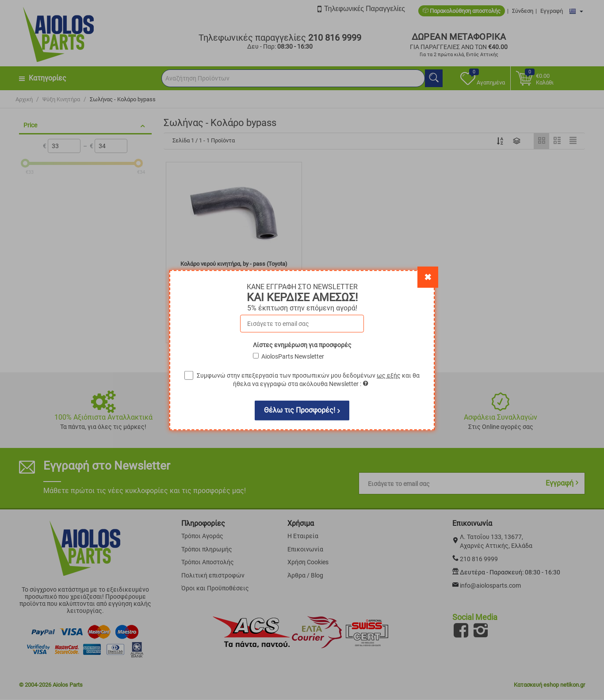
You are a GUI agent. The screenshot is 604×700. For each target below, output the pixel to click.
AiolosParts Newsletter (293, 356)
